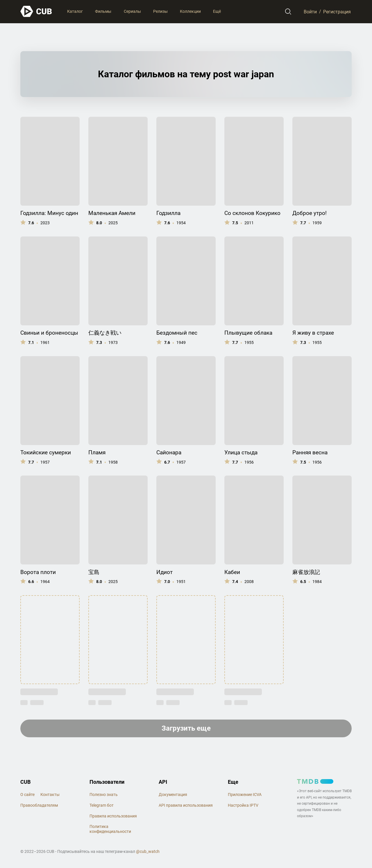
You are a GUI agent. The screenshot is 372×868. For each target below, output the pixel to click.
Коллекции (190, 11)
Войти (310, 11)
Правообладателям (39, 805)
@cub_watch (148, 851)
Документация (173, 795)
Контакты (50, 795)
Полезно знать (104, 795)
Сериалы (132, 11)
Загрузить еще (186, 728)
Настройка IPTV (243, 805)
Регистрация (337, 11)
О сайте (27, 795)
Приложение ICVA (245, 795)
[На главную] (36, 11)
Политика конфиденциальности (110, 829)
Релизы (160, 11)
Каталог (75, 11)
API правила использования (186, 805)
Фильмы (103, 11)
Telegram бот (102, 805)
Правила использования (113, 816)
